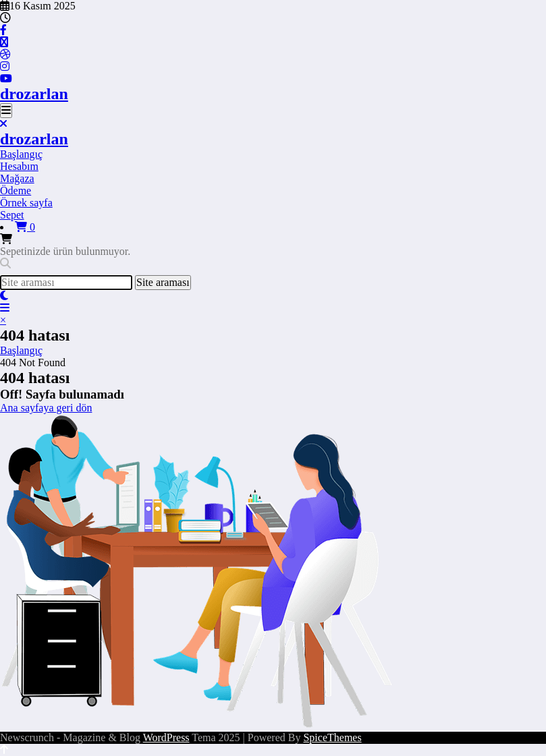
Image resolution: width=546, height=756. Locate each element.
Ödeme (16, 191)
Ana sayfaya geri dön (46, 408)
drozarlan (34, 94)
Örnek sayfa (26, 203)
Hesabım (19, 166)
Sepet (12, 215)
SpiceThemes (332, 737)
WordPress (166, 737)
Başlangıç (21, 154)
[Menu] (6, 111)
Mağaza (17, 178)
